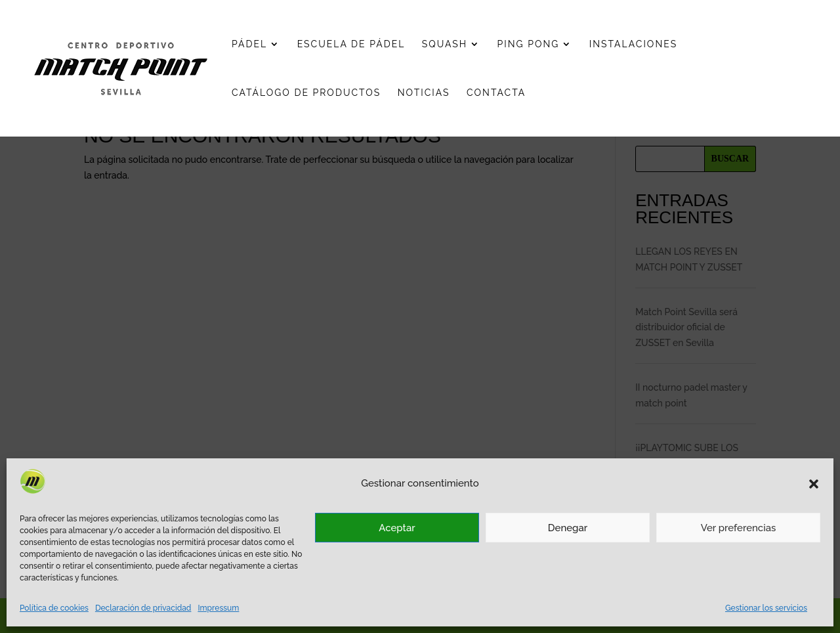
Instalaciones (633, 44)
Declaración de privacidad (143, 608)
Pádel (249, 44)
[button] (814, 484)
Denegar (568, 528)
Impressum (218, 608)
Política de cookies (54, 608)
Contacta (496, 93)
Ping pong (529, 44)
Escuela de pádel (351, 44)
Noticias (424, 93)
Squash (445, 44)
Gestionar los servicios (766, 608)
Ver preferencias (739, 528)
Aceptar (397, 528)
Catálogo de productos (306, 93)
